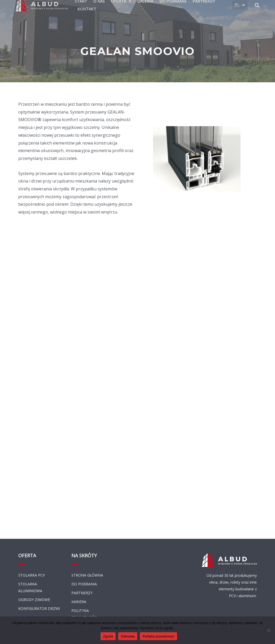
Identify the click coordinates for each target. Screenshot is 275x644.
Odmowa (128, 636)
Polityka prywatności (158, 636)
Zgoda (108, 636)
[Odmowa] (268, 630)
